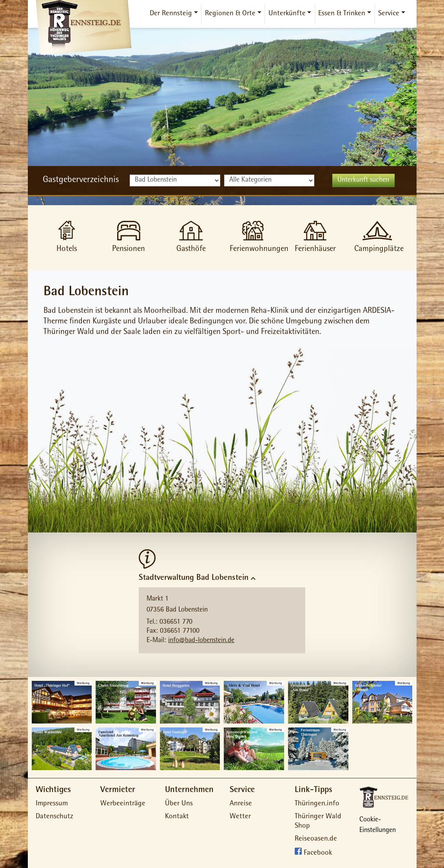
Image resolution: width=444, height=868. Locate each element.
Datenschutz (54, 817)
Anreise (241, 804)
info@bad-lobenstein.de (201, 641)
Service (389, 14)
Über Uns (179, 804)
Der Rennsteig (171, 14)
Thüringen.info (317, 804)
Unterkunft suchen (363, 180)
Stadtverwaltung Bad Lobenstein (194, 578)
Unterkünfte (287, 14)
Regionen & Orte (230, 14)
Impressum (52, 804)
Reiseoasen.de (316, 839)
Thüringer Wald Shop (318, 822)
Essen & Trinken (342, 14)
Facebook (318, 853)
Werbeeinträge (123, 804)
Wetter (240, 817)
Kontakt (177, 817)
